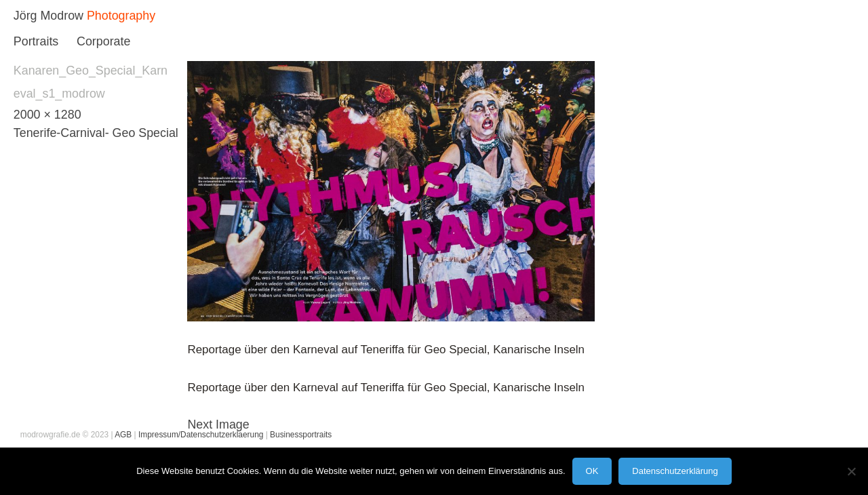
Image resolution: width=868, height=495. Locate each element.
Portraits (36, 41)
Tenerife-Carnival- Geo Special (96, 133)
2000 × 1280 (47, 115)
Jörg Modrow (48, 16)
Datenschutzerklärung (675, 471)
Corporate (103, 41)
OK (592, 471)
